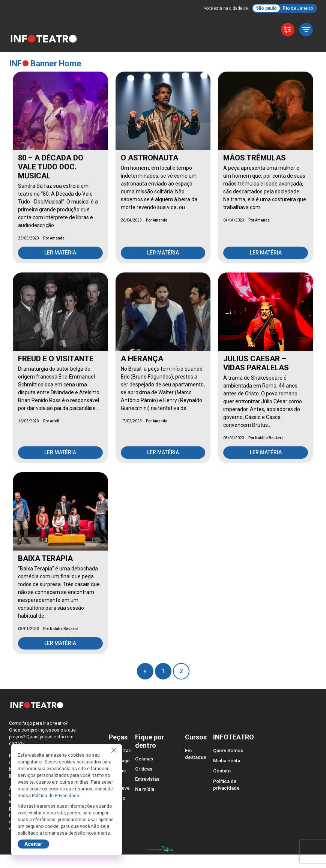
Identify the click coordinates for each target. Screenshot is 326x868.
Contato (222, 771)
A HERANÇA (142, 359)
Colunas (144, 759)
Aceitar (33, 844)
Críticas (144, 769)
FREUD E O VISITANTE (56, 359)
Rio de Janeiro (298, 8)
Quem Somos (228, 751)
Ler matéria (60, 253)
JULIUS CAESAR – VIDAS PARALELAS (256, 363)
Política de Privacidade (56, 796)
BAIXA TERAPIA (45, 558)
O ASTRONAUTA (149, 158)
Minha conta (227, 761)
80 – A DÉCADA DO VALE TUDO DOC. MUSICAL (51, 167)
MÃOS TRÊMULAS (255, 158)
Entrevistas (147, 779)
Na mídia (145, 789)
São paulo (266, 8)
